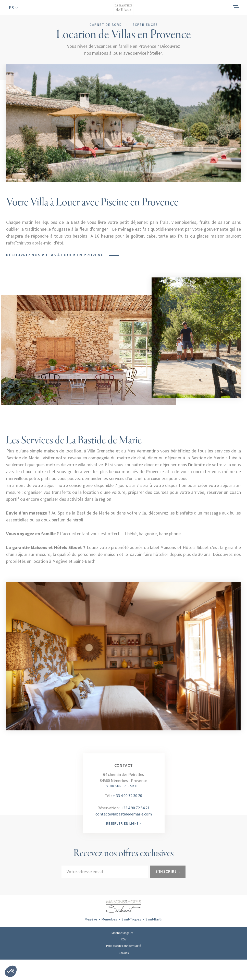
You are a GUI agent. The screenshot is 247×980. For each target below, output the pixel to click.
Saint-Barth (154, 919)
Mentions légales (122, 933)
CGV (124, 940)
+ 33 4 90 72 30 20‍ (127, 796)
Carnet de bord (106, 25)
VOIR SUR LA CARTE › (124, 786)
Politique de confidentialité (124, 946)
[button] (13, 8)
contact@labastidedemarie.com (124, 814)
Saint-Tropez (131, 919)
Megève (91, 919)
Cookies (124, 953)
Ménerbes (109, 919)
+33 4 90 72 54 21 (135, 808)
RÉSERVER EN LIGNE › (124, 824)
